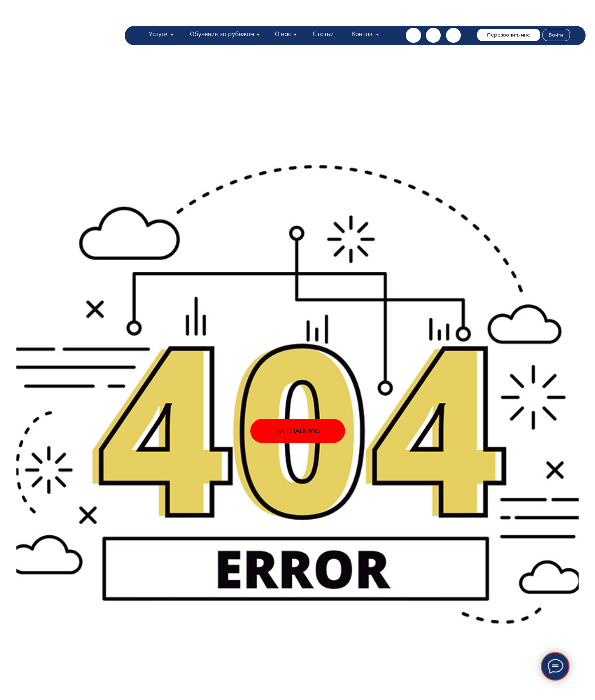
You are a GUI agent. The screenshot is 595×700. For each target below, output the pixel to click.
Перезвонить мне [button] (509, 35)
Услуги (158, 34)
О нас (283, 34)
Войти (556, 35)
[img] (66, 38)
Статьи (323, 34)
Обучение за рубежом (222, 34)
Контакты (366, 34)
